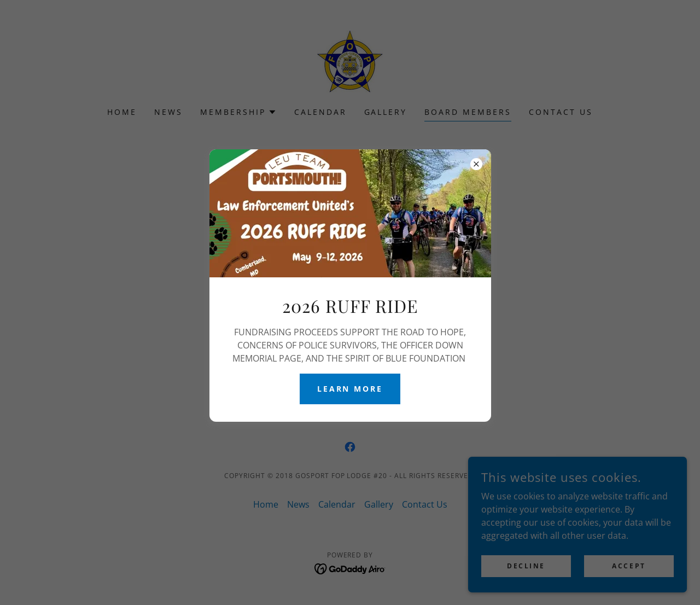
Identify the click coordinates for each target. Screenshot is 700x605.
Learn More (350, 389)
